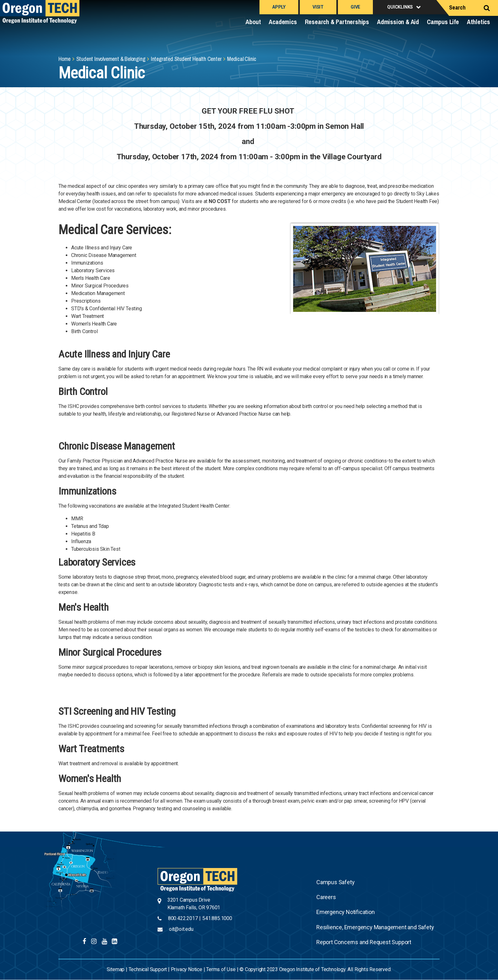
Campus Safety (335, 882)
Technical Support (148, 969)
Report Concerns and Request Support (364, 942)
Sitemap (116, 969)
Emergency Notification (346, 912)
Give (355, 7)
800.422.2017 (183, 918)
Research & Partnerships (337, 22)
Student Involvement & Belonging (111, 59)
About (253, 22)
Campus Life (443, 22)
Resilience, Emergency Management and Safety (375, 927)
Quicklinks (400, 7)
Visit (318, 7)
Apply (279, 7)
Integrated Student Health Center (186, 59)
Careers (326, 897)
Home (64, 59)
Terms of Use (221, 969)
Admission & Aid (398, 22)
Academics (283, 22)
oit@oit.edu (181, 929)
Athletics (478, 22)
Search (457, 7)
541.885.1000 (217, 918)
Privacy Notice (187, 969)
